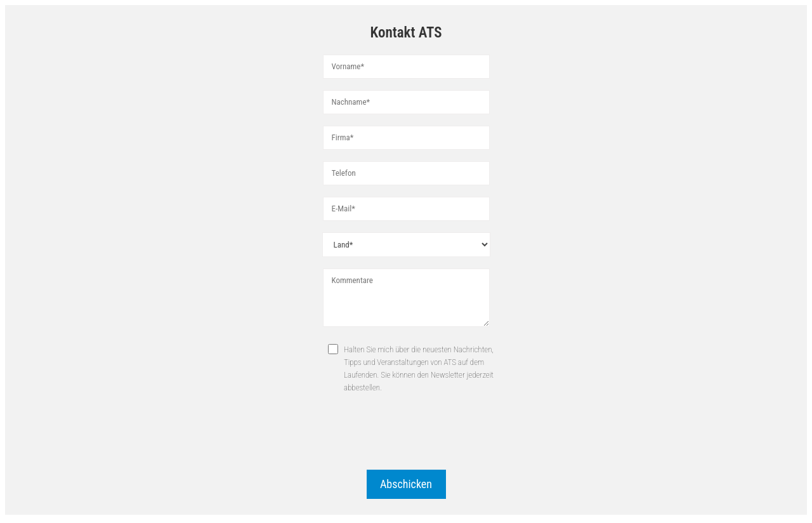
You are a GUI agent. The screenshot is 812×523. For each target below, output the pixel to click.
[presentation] (406, 434)
